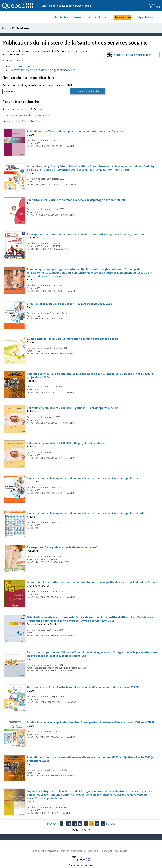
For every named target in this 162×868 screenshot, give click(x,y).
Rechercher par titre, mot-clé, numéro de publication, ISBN (37, 85)
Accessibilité (121, 851)
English (152, 5)
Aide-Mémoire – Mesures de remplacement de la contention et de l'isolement (76, 131)
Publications (123, 17)
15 (91, 824)
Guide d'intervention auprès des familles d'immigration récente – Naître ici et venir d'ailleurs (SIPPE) (91, 722)
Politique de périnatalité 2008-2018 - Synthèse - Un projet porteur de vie (73, 408)
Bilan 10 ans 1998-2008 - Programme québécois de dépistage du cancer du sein (76, 200)
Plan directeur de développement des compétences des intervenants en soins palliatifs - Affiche (88, 513)
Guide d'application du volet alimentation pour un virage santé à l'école (73, 339)
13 (80, 824)
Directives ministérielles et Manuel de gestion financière (42, 70)
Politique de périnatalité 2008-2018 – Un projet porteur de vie (66, 443)
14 (86, 824)
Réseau (78, 17)
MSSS (6, 28)
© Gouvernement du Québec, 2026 (81, 865)
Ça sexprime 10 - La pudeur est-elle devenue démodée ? (62, 547)
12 (74, 824)
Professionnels (99, 17)
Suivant (110, 824)
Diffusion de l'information (100, 851)
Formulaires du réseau (22, 66)
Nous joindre (154, 7)
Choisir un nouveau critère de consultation (28, 115)
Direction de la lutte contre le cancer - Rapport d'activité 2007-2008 (69, 304)
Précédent (53, 824)
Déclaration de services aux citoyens (51, 851)
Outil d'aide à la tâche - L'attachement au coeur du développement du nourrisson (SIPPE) (83, 687)
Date (18, 121)
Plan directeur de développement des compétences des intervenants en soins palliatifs (82, 478)
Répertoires (145, 17)
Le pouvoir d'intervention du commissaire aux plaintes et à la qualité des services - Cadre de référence (92, 582)
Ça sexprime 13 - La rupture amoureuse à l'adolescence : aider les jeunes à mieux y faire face (86, 234)
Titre (32, 121)
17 (103, 824)
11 (69, 824)
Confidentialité (78, 851)
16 (97, 824)
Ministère (62, 17)
